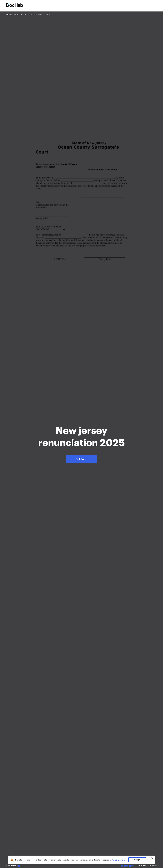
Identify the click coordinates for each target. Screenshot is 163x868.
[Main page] (15, 5)
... (118, 860)
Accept (137, 860)
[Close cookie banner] (152, 858)
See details (12, 866)
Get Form (81, 459)
